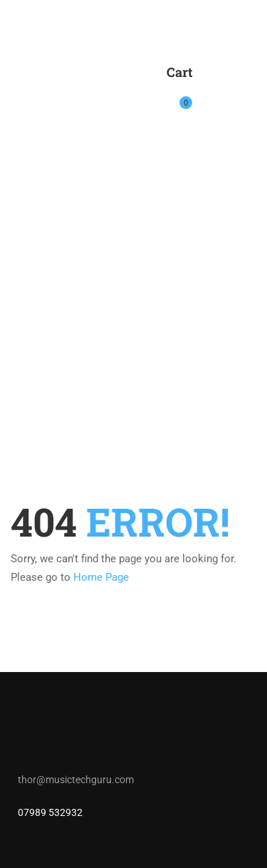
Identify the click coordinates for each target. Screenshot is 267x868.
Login (212, 95)
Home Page (101, 577)
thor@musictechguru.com (76, 780)
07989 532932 (50, 812)
